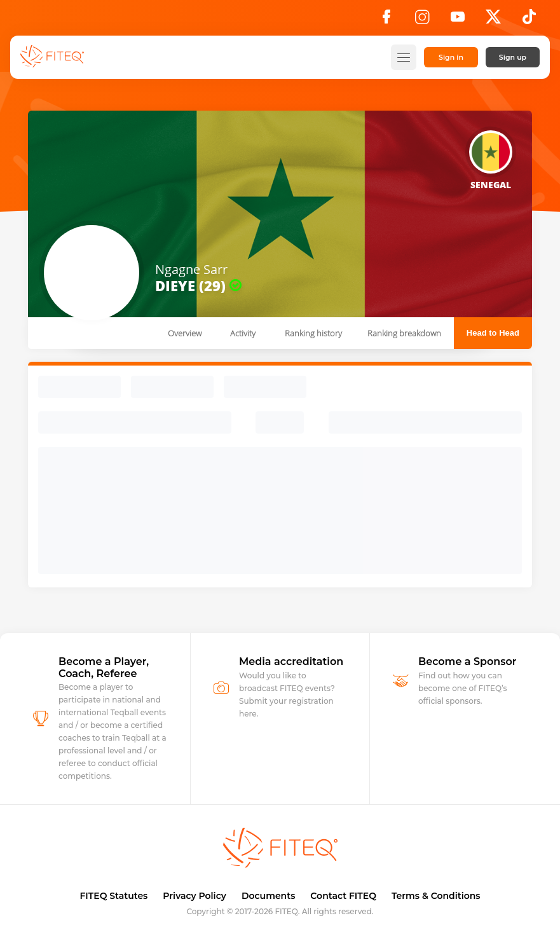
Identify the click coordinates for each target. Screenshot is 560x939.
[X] (493, 20)
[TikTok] (529, 20)
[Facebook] (386, 20)
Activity (243, 333)
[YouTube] (458, 20)
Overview (185, 333)
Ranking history (313, 333)
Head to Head (493, 333)
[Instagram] (422, 20)
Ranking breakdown (404, 333)
